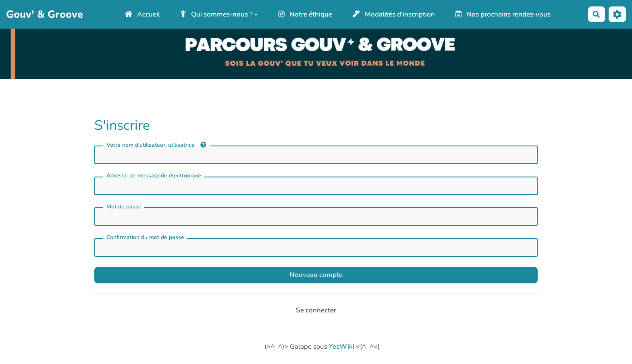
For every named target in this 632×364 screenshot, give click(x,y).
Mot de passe (124, 207)
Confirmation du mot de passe (145, 237)
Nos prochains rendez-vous (503, 14)
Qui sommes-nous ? (219, 14)
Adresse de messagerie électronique (154, 176)
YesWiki (342, 346)
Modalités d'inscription (394, 14)
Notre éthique (305, 14)
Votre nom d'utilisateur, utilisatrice (156, 145)
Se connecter (316, 310)
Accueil (142, 14)
